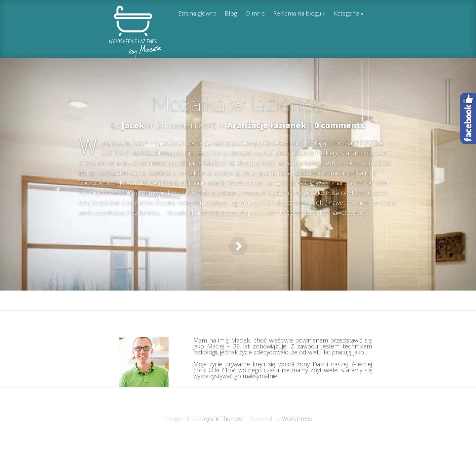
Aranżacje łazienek (267, 125)
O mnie (255, 14)
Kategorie (346, 14)
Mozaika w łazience (238, 104)
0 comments (340, 125)
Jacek (133, 125)
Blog (231, 14)
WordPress (297, 435)
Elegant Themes (220, 435)
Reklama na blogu (297, 14)
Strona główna (197, 14)
